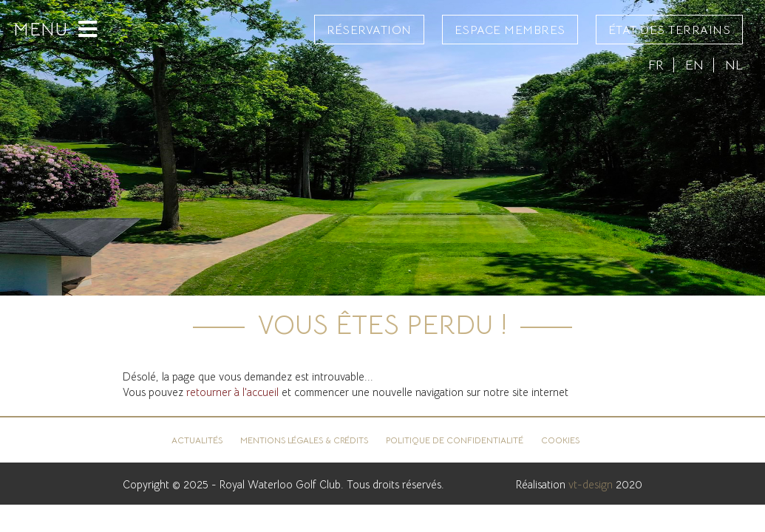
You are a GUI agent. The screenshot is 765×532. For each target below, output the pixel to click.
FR (656, 65)
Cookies (560, 440)
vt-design (591, 485)
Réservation (369, 30)
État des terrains (670, 30)
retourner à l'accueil (232, 392)
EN (694, 65)
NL (734, 65)
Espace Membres (510, 30)
